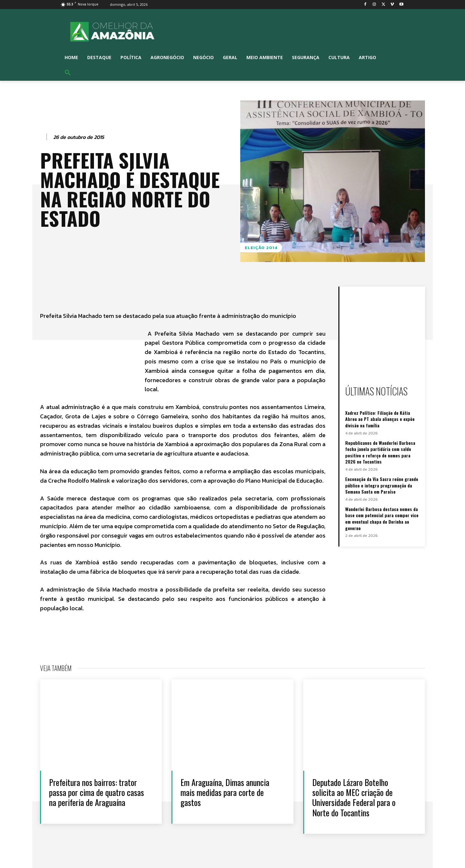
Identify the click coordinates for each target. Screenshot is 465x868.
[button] (68, 73)
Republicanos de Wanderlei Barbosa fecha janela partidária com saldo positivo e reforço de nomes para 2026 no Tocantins (380, 452)
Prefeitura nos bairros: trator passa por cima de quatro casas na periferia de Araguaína (97, 792)
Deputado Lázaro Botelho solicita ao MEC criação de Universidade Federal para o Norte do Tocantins (354, 797)
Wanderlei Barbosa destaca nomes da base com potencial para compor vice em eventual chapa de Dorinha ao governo (382, 518)
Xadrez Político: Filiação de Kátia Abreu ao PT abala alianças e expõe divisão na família (380, 419)
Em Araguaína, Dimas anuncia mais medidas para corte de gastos (225, 792)
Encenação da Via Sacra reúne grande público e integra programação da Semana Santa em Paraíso (382, 485)
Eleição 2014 (261, 248)
